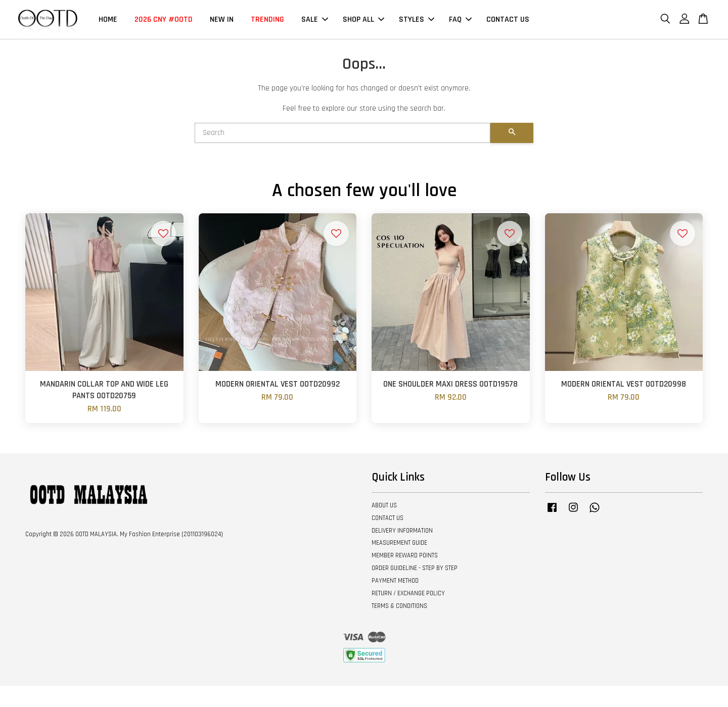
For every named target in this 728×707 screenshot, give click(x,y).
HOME (108, 19)
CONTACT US (508, 19)
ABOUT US (384, 506)
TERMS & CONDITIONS (399, 606)
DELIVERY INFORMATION (402, 531)
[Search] (343, 133)
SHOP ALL (363, 19)
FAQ (460, 19)
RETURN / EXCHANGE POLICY (408, 594)
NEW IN (222, 19)
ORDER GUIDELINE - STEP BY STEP (415, 569)
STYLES (417, 19)
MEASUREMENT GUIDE (399, 543)
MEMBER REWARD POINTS (405, 556)
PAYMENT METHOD (395, 581)
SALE (315, 19)
